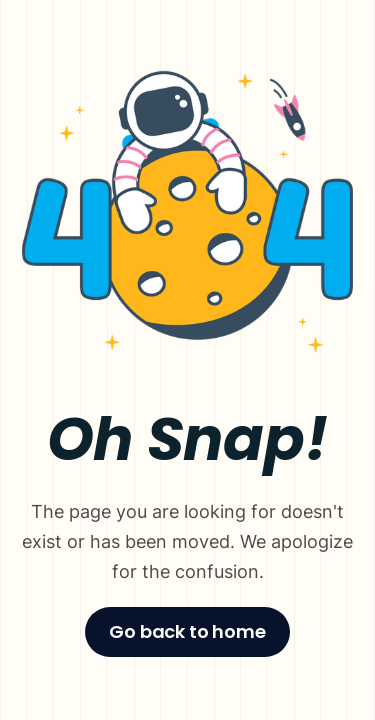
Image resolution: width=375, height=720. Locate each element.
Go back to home (187, 631)
